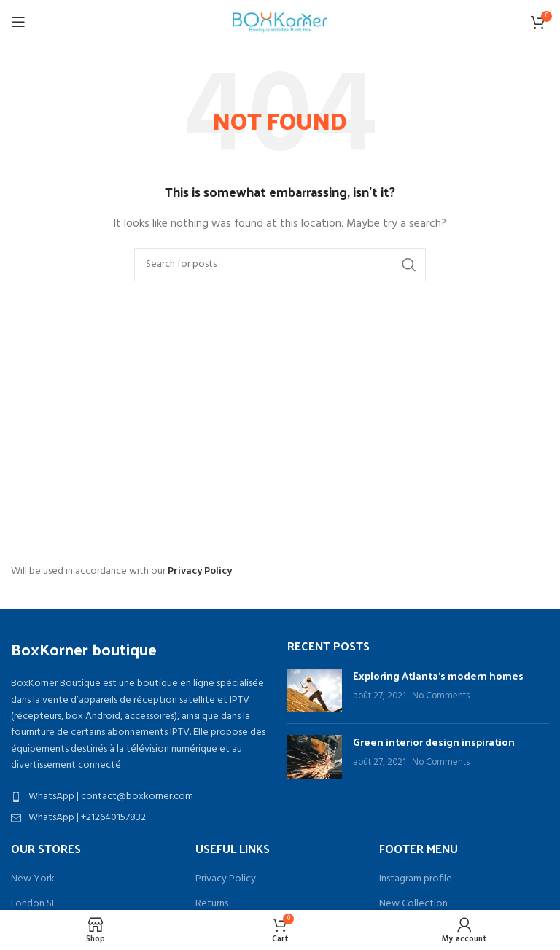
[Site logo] (280, 22)
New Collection (413, 904)
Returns (212, 904)
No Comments (441, 696)
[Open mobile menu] (18, 22)
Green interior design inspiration (434, 742)
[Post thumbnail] (315, 690)
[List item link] (142, 797)
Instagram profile (416, 879)
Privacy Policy (200, 571)
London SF (34, 904)
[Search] (280, 265)
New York (33, 879)
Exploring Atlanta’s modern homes (438, 675)
